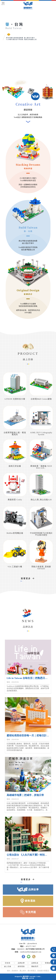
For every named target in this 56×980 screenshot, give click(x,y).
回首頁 (8, 963)
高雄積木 (15, 971)
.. (41, 976)
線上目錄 (8, 966)
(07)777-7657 (31, 946)
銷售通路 (21, 966)
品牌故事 (21, 963)
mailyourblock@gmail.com (31, 952)
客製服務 (48, 963)
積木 (9, 971)
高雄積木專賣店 (43, 971)
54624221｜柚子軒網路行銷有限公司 (31, 949)
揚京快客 (26, 976)
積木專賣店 (32, 971)
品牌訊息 (35, 963)
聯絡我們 (35, 966)
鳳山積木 (23, 971)
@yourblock (32, 944)
